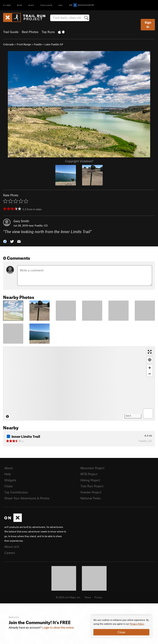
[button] (5, 241)
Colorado (8, 44)
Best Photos (30, 32)
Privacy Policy (137, 624)
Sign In (148, 25)
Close (121, 632)
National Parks (91, 498)
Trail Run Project (92, 486)
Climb (7, 5)
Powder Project (91, 492)
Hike (31, 5)
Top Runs (48, 32)
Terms (88, 597)
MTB (20, 5)
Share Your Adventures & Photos (27, 498)
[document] (121, 627)
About (9, 468)
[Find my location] (150, 360)
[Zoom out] (150, 374)
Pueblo (38, 44)
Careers (10, 553)
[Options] (148, 414)
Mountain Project (92, 468)
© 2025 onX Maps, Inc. (68, 597)
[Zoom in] (150, 368)
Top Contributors (16, 492)
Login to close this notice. (58, 628)
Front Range (24, 44)
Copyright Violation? (79, 161)
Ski (61, 5)
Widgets (10, 480)
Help (8, 474)
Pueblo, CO (41, 225)
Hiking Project (90, 480)
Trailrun (46, 5)
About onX (12, 547)
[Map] (79, 383)
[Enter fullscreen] (150, 352)
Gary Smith (21, 221)
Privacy (98, 597)
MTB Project (89, 474)
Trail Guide (11, 32)
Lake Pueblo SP (54, 44)
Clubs (8, 486)
